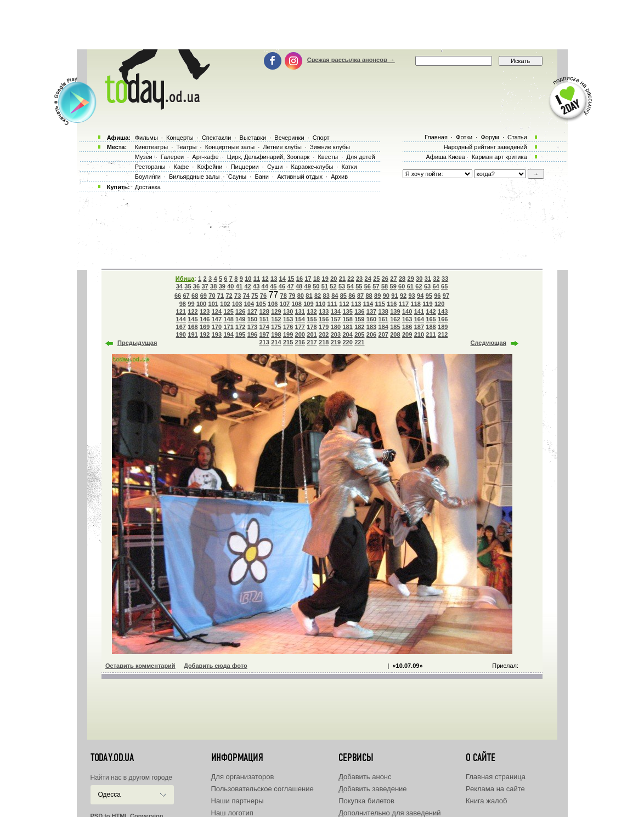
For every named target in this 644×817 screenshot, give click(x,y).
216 (300, 342)
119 (427, 304)
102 (225, 304)
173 (252, 327)
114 (368, 304)
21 (342, 279)
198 (276, 334)
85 (343, 296)
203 (336, 334)
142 (431, 311)
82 (318, 296)
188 (431, 327)
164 (419, 319)
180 (336, 327)
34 (179, 286)
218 (324, 342)
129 (276, 311)
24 (368, 279)
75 (255, 296)
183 (371, 327)
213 (264, 342)
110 (320, 304)
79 (292, 296)
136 (359, 311)
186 (407, 327)
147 (217, 319)
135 (347, 311)
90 (386, 296)
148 (228, 319)
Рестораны (150, 167)
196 (252, 334)
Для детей (360, 157)
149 (240, 319)
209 (407, 334)
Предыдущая (137, 343)
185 (395, 327)
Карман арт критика (499, 157)
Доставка (148, 187)
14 (283, 279)
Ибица (185, 279)
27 (393, 279)
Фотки (464, 137)
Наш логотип (232, 813)
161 (383, 319)
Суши (275, 167)
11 (257, 279)
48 (299, 286)
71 (221, 296)
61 (410, 286)
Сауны (238, 177)
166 (443, 319)
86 (352, 296)
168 (193, 327)
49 (308, 286)
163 (407, 319)
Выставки (253, 138)
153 (288, 319)
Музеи (144, 157)
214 (276, 342)
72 (229, 296)
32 (436, 279)
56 (368, 286)
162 (395, 319)
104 (249, 304)
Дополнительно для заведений (389, 813)
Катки (349, 167)
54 (351, 286)
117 (404, 304)
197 (264, 334)
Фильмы (146, 138)
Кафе (182, 167)
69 (204, 296)
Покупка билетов (366, 801)
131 (300, 311)
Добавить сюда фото (216, 666)
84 (335, 296)
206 (371, 334)
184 (383, 327)
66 (178, 296)
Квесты (328, 157)
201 (312, 334)
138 (383, 311)
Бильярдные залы (194, 177)
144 (181, 319)
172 (240, 327)
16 (300, 279)
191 (193, 334)
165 (431, 319)
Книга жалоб (487, 801)
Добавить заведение (372, 789)
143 (443, 311)
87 (360, 296)
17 (308, 279)
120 (439, 304)
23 (359, 279)
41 (239, 286)
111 (332, 304)
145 (193, 319)
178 (312, 327)
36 (196, 286)
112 (344, 304)
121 (181, 311)
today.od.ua (112, 758)
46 (282, 286)
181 (347, 327)
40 (230, 286)
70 (212, 296)
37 (205, 286)
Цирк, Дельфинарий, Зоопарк (268, 157)
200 (300, 334)
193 (217, 334)
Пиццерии (245, 167)
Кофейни (210, 167)
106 (273, 304)
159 (359, 319)
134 (336, 311)
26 (385, 279)
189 (443, 327)
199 (288, 334)
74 (246, 296)
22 (351, 279)
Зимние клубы (330, 147)
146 (205, 319)
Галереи (172, 157)
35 (188, 286)
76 (263, 296)
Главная (436, 137)
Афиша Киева (445, 157)
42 (247, 286)
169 (205, 327)
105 (261, 304)
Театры (186, 147)
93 (411, 296)
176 (288, 327)
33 (445, 279)
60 (402, 286)
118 (416, 304)
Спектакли (217, 138)
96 (437, 296)
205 (359, 334)
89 (377, 296)
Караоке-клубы (312, 167)
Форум (490, 137)
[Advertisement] (322, 25)
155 (312, 319)
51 (325, 286)
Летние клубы (282, 147)
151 (264, 319)
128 (264, 311)
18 (317, 279)
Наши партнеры (238, 801)
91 (394, 296)
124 (217, 311)
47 (290, 286)
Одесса (109, 795)
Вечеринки (289, 138)
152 (276, 319)
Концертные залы (230, 147)
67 (186, 296)
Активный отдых (300, 177)
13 (274, 279)
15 (291, 279)
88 (369, 296)
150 (252, 319)
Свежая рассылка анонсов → (351, 60)
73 (238, 296)
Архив (339, 177)
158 (347, 319)
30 (419, 279)
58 (385, 286)
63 (427, 286)
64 (436, 286)
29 (411, 279)
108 (297, 304)
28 (402, 279)
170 (217, 327)
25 (376, 279)
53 (342, 286)
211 (431, 334)
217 (312, 342)
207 (383, 334)
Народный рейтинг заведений (485, 147)
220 (347, 342)
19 (325, 279)
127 (252, 311)
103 (237, 304)
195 (240, 334)
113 (356, 304)
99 (191, 304)
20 (334, 279)
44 (265, 286)
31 (428, 279)
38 (213, 286)
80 (301, 296)
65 (444, 286)
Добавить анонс (365, 777)
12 (265, 279)
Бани (262, 177)
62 (419, 286)
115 (380, 304)
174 (264, 327)
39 (222, 286)
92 (403, 296)
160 (371, 319)
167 (181, 327)
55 (359, 286)
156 (324, 319)
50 (316, 286)
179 (324, 327)
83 (326, 296)
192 (205, 334)
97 (446, 296)
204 (347, 334)
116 (392, 304)
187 (419, 327)
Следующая (488, 343)
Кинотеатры (151, 147)
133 (324, 311)
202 (324, 334)
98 (183, 304)
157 (336, 319)
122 (193, 311)
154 (300, 319)
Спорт (321, 138)
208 (395, 334)
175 (276, 327)
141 (419, 311)
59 (393, 286)
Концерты (180, 138)
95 (429, 296)
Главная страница (496, 777)
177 (300, 327)
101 (213, 304)
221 (359, 342)
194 (228, 334)
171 (228, 327)
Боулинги (148, 177)
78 (284, 296)
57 (376, 286)
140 (407, 311)
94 (420, 296)
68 (195, 296)
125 (228, 311)
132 (312, 311)
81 (309, 296)
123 (205, 311)
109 (308, 304)
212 (443, 334)
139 (395, 311)
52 (333, 286)
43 (256, 286)
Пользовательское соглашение (262, 789)
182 (359, 327)
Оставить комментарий (140, 666)
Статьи (517, 137)
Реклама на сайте (495, 789)
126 (240, 311)
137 (371, 311)
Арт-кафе (205, 157)
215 (288, 342)
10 (248, 279)
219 (336, 342)
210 (419, 334)
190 (181, 334)
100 (201, 304)
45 (273, 286)
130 (288, 311)
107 (285, 304)
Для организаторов (243, 777)
